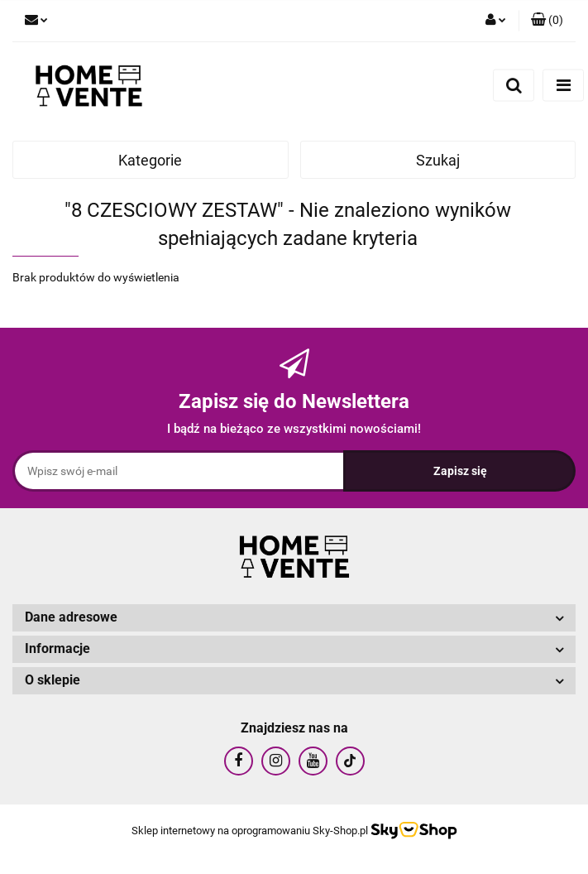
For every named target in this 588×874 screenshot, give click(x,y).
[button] (547, 21)
